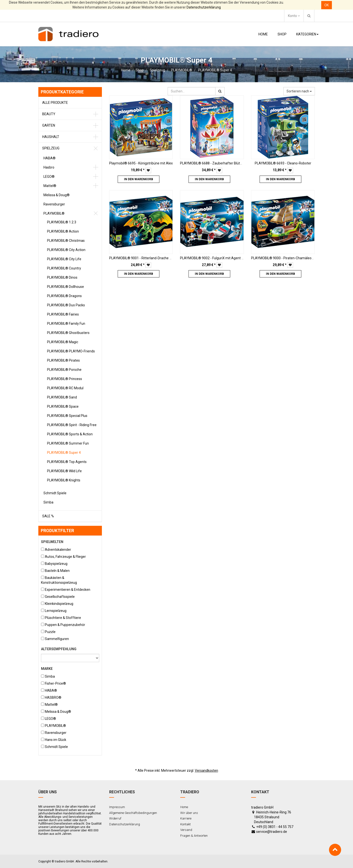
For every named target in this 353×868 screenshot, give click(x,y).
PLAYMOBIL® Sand (62, 397)
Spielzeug (157, 70)
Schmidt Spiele (55, 493)
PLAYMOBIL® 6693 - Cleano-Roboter (283, 163)
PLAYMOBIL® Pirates (63, 360)
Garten (49, 125)
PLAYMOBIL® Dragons (64, 296)
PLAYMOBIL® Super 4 (215, 70)
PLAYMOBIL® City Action (66, 250)
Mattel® (50, 186)
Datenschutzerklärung (204, 7)
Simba (48, 502)
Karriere (186, 818)
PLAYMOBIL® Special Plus (67, 416)
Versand (186, 830)
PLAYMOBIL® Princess (65, 379)
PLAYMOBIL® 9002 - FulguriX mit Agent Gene (215, 258)
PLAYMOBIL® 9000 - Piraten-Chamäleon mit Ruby (289, 258)
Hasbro (49, 167)
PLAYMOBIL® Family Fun (66, 324)
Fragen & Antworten (194, 836)
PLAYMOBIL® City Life (64, 259)
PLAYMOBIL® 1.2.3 (62, 222)
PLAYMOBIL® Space (63, 406)
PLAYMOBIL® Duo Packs (66, 305)
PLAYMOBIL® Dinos (62, 277)
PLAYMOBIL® (182, 70)
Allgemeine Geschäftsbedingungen (133, 813)
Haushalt (51, 137)
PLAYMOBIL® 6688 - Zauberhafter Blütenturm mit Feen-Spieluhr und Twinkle (239, 163)
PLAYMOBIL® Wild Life (64, 471)
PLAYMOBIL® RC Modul (65, 388)
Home (126, 70)
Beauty (49, 114)
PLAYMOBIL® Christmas (66, 241)
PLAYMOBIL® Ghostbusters (68, 333)
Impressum (117, 807)
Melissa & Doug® (57, 195)
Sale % (48, 516)
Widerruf (115, 818)
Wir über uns (189, 813)
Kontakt (185, 824)
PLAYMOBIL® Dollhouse (66, 287)
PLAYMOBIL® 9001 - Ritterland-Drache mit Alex (146, 258)
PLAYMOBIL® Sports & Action (70, 434)
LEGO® (49, 177)
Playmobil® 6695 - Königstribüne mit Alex (141, 163)
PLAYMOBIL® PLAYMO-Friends (71, 351)
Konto (294, 16)
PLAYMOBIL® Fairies (63, 314)
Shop (140, 70)
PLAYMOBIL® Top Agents (67, 462)
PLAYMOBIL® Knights (64, 480)
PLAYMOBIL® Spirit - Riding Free (72, 425)
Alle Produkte (55, 103)
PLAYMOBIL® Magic (63, 342)
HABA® (49, 158)
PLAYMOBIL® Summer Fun (68, 443)
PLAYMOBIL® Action (63, 231)
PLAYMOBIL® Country (64, 268)
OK (327, 5)
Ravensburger (54, 204)
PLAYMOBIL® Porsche (64, 370)
